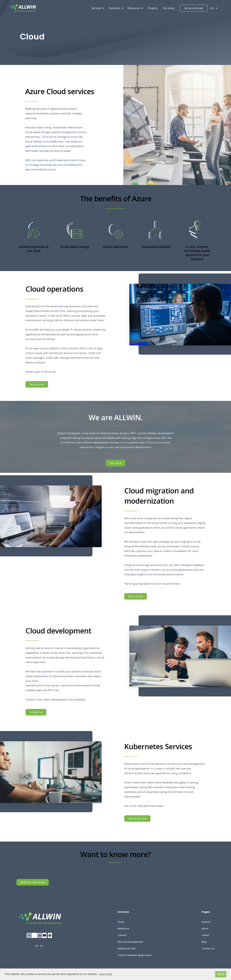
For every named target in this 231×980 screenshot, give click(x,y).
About (205, 929)
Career (205, 935)
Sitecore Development (130, 942)
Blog (204, 942)
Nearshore (123, 929)
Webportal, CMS (127, 949)
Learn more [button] (105, 974)
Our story (169, 8)
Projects (153, 8)
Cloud (121, 922)
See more (116, 463)
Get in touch (136, 598)
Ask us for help (137, 821)
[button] (98, 8)
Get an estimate (194, 8)
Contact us (36, 714)
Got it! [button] (221, 974)
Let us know (37, 386)
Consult (122, 935)
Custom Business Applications (135, 955)
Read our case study (33, 882)
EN (37, 946)
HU (41, 946)
